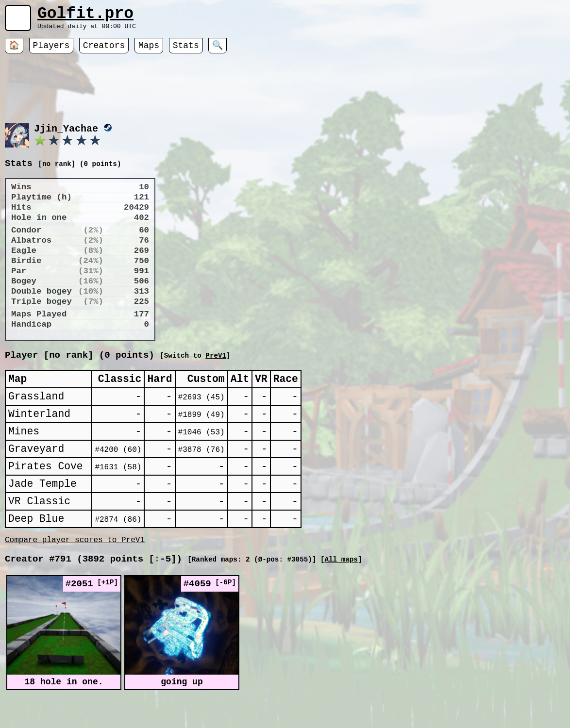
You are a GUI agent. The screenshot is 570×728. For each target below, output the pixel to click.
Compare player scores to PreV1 (75, 575)
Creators (104, 51)
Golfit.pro (85, 16)
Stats (186, 51)
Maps (149, 51)
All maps (341, 597)
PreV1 (314, 367)
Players (51, 51)
